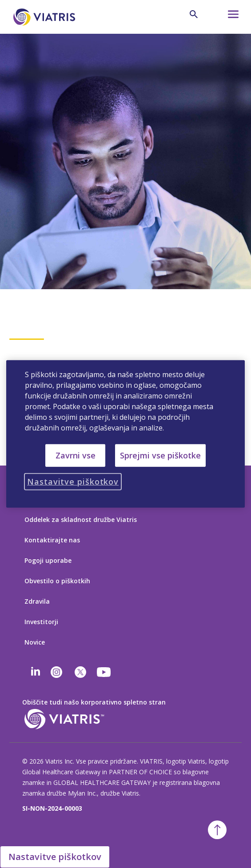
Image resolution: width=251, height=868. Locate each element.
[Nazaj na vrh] (217, 830)
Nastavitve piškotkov (55, 857)
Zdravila (37, 601)
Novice (35, 642)
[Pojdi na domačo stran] (46, 17)
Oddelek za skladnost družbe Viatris (81, 520)
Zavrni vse (76, 455)
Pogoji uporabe (48, 560)
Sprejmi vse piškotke (160, 455)
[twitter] (80, 672)
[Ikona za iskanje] (194, 14)
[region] (125, 434)
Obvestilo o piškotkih (57, 581)
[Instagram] (56, 672)
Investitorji (41, 622)
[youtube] (104, 672)
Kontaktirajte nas (52, 540)
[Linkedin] (36, 672)
